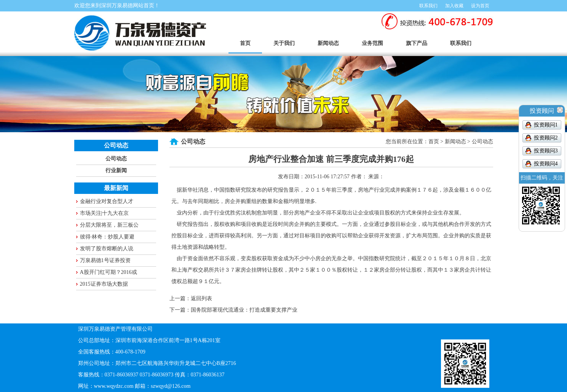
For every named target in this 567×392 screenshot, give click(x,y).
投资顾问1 (546, 125)
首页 (245, 43)
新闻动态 (328, 43)
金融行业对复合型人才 (107, 201)
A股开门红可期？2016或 (109, 272)
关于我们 (284, 43)
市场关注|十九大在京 (105, 213)
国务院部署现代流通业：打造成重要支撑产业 (244, 310)
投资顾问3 (546, 151)
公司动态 (116, 159)
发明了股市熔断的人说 (107, 249)
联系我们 (428, 6)
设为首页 (480, 6)
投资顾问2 (546, 138)
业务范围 (372, 43)
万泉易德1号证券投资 (105, 260)
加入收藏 (454, 6)
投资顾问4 (546, 164)
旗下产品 (417, 43)
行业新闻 (116, 170)
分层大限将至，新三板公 (109, 225)
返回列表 (201, 298)
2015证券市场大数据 (104, 284)
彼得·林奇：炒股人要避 (107, 237)
